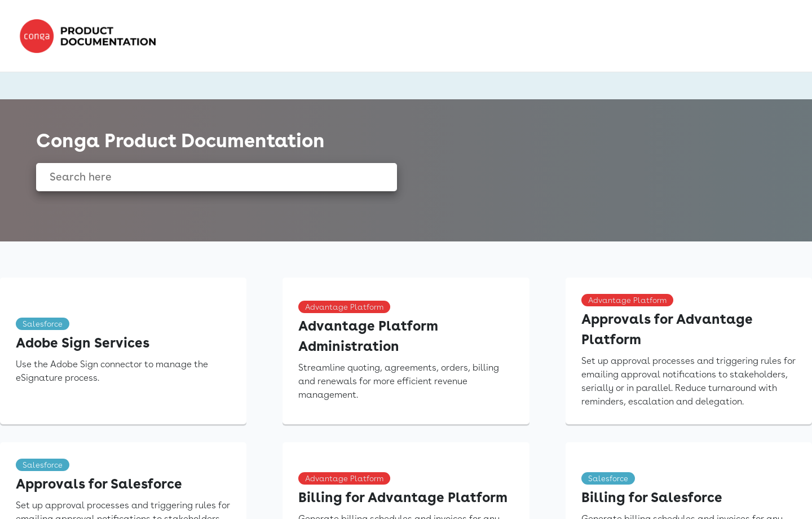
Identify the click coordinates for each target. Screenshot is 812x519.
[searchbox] (376, 177)
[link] (92, 36)
